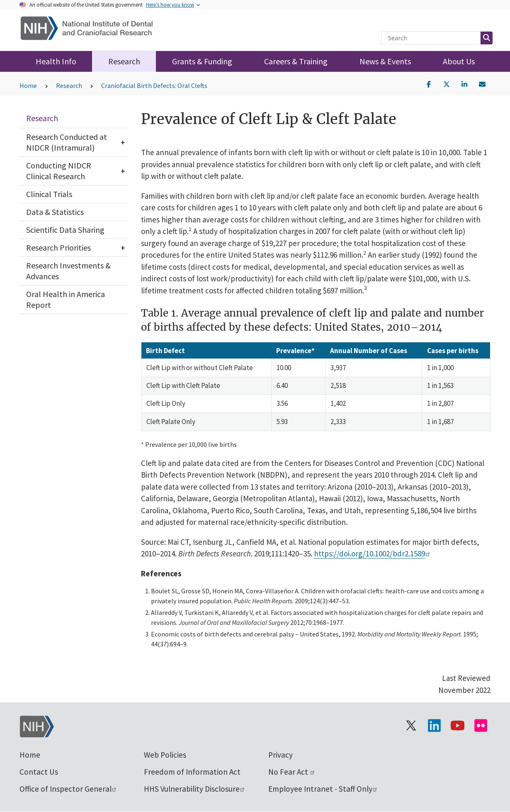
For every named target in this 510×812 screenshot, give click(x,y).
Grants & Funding (202, 61)
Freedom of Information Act (192, 772)
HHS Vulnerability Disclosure (195, 789)
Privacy (280, 755)
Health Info (56, 61)
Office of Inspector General (68, 789)
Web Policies (165, 755)
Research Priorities (58, 248)
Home (28, 85)
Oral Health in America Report (66, 299)
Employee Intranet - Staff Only (323, 789)
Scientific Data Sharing (65, 230)
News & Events (385, 61)
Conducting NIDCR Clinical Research (59, 171)
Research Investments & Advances (68, 271)
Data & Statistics (55, 212)
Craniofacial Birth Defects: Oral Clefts (154, 85)
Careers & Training (296, 61)
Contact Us (39, 772)
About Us (459, 61)
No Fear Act (292, 772)
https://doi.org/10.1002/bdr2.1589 (372, 554)
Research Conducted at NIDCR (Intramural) (67, 142)
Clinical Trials (49, 194)
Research (124, 61)
